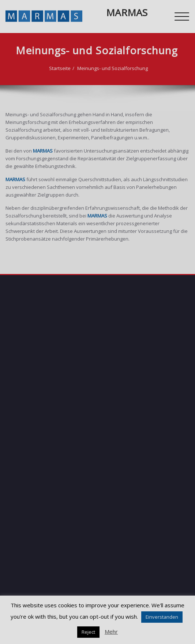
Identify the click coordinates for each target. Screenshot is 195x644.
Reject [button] (88, 632)
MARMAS (127, 12)
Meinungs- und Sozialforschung (102, 68)
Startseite (49, 68)
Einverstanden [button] (162, 617)
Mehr (111, 632)
